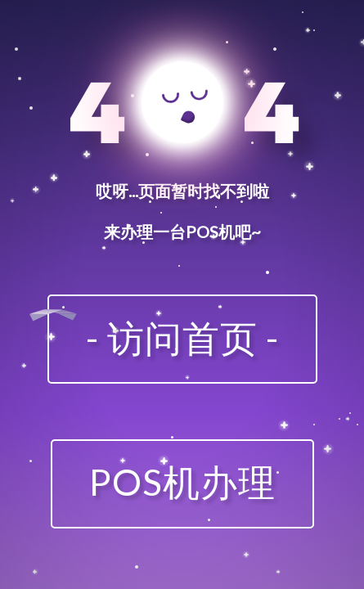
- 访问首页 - (182, 338)
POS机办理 (182, 482)
